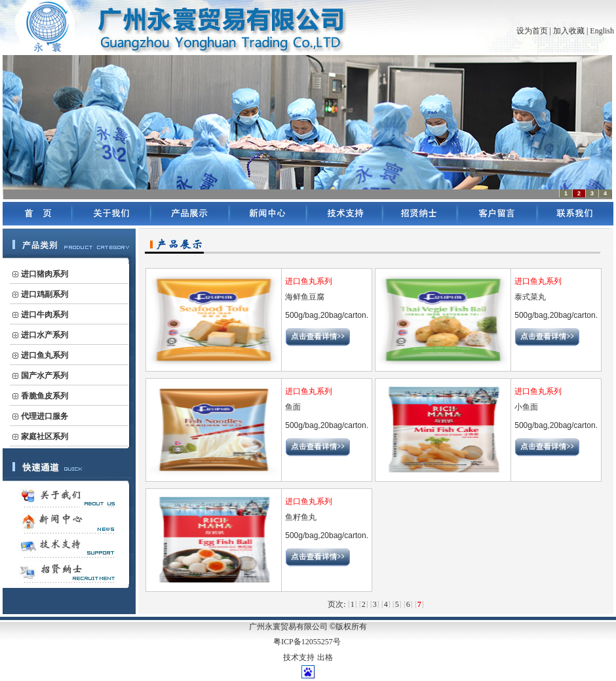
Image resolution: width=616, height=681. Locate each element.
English (602, 31)
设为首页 (532, 31)
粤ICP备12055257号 (307, 642)
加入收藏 (569, 31)
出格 (325, 657)
